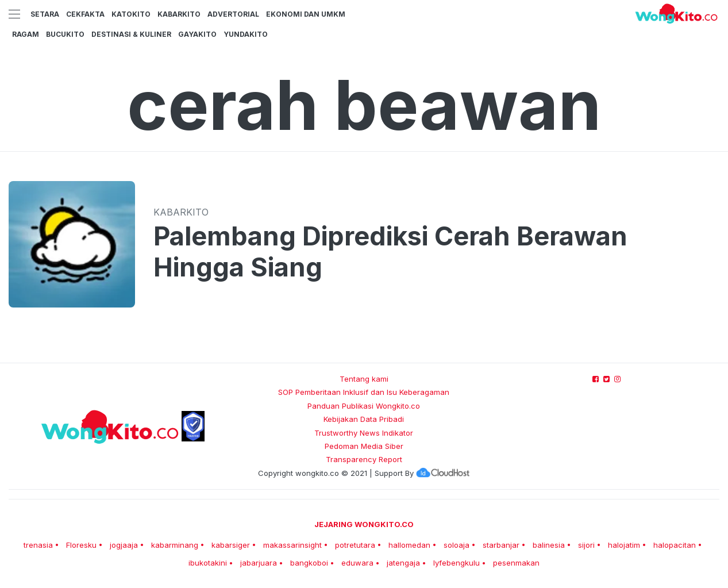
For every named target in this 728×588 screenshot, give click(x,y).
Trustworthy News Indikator (364, 433)
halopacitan (675, 545)
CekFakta (85, 14)
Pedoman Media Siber (364, 446)
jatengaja (403, 563)
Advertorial (233, 14)
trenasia (38, 545)
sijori (586, 545)
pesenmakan (516, 563)
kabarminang (175, 545)
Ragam (26, 34)
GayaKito (197, 34)
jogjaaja (124, 545)
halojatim (624, 545)
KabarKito (179, 14)
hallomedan (409, 545)
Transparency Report (364, 459)
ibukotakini (208, 563)
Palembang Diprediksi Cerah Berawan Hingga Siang (390, 252)
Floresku (81, 545)
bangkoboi (309, 563)
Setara (45, 14)
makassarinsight (292, 545)
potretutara (355, 545)
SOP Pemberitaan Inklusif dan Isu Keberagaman (364, 392)
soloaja (457, 545)
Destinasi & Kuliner (131, 34)
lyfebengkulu (457, 563)
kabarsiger (231, 545)
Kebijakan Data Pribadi (364, 419)
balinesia (549, 545)
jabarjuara (259, 563)
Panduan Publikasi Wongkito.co (364, 406)
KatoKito (131, 14)
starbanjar (501, 545)
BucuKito (65, 34)
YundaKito (246, 34)
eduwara (357, 563)
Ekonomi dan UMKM (306, 14)
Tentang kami (364, 379)
